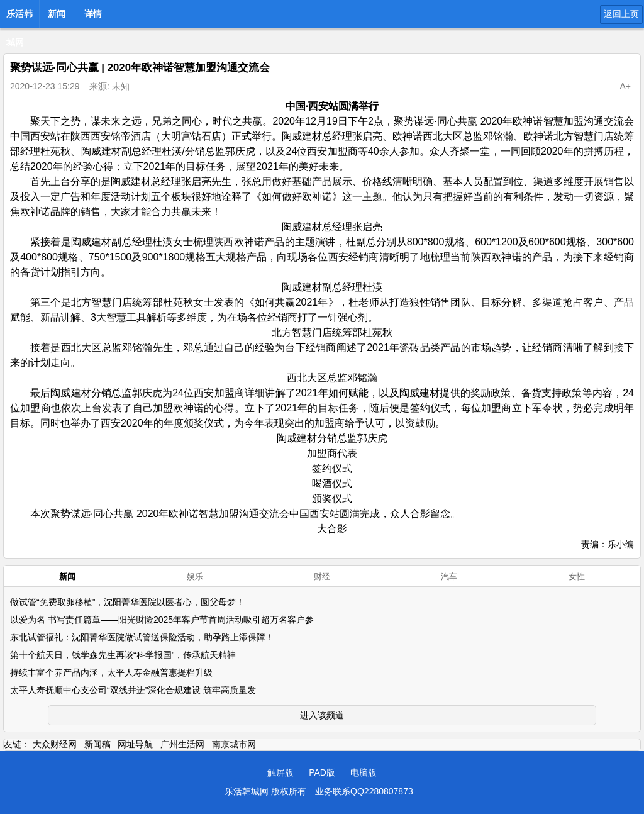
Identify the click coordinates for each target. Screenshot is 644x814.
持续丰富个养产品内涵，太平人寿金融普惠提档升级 (111, 672)
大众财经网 (55, 744)
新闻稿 (97, 744)
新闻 (57, 14)
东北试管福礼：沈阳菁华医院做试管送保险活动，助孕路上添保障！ (142, 637)
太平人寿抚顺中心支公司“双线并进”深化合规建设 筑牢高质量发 (133, 690)
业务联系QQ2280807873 (364, 791)
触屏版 (280, 772)
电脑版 (364, 772)
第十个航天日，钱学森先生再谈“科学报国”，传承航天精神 (123, 655)
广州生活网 (182, 744)
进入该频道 (322, 715)
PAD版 (322, 772)
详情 (93, 14)
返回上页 (621, 14)
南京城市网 (234, 744)
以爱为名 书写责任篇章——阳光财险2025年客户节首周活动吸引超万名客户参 (162, 620)
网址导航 (135, 744)
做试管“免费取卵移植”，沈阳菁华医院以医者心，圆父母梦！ (127, 602)
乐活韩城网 (19, 18)
